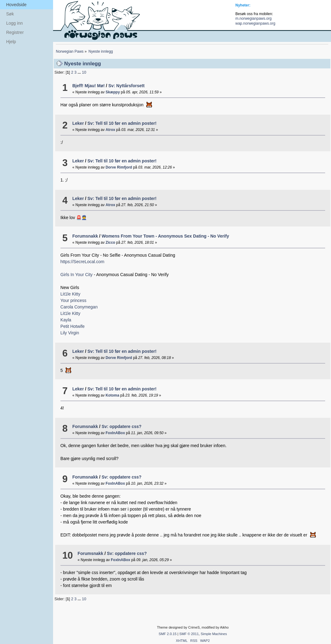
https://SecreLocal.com (82, 262)
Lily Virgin (70, 333)
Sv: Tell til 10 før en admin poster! (122, 123)
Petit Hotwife (73, 326)
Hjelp (11, 42)
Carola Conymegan (79, 307)
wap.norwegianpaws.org (255, 23)
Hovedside (16, 5)
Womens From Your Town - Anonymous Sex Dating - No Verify (165, 236)
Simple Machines (214, 634)
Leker (78, 123)
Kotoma (112, 395)
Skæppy (113, 92)
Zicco (110, 243)
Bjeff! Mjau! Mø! (88, 86)
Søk (10, 14)
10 (84, 72)
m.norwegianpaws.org (253, 18)
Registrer (15, 32)
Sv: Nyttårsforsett (126, 86)
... (80, 72)
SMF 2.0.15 (168, 634)
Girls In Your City (77, 275)
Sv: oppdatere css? (121, 426)
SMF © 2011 (189, 634)
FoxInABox (115, 433)
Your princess (73, 300)
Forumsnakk (85, 236)
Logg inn (14, 23)
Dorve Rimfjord (119, 167)
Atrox (110, 130)
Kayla (66, 320)
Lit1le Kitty (70, 294)
